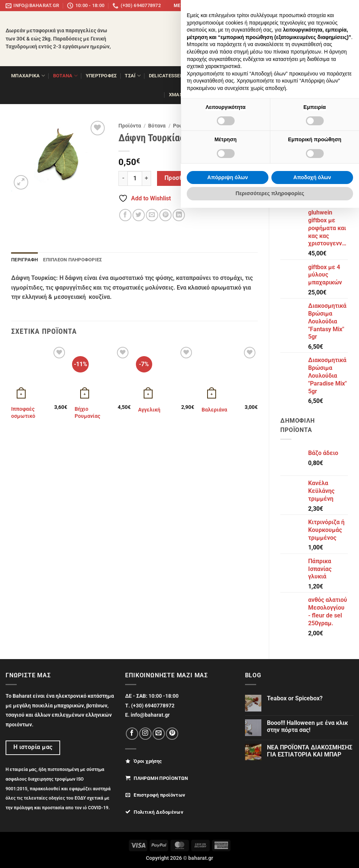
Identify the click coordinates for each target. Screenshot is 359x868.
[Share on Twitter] (139, 215)
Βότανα (157, 126)
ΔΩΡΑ (334, 76)
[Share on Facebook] (125, 215)
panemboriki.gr (282, 6)
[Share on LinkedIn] (179, 215)
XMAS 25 (182, 95)
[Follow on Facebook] (308, 6)
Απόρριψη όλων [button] (227, 838)
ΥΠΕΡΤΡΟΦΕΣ (101, 76)
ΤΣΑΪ (133, 76)
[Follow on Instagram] (315, 6)
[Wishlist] (347, 45)
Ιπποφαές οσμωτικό (23, 413)
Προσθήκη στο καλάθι (195, 178)
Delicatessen (169, 76)
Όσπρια (252, 76)
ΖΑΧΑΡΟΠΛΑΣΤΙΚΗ (293, 76)
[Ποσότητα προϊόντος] (135, 178)
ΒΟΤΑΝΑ (65, 76)
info (347, 6)
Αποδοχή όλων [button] (312, 838)
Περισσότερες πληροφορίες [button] (270, 854)
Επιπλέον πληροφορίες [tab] (72, 260)
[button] (290, 33)
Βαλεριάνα (214, 410)
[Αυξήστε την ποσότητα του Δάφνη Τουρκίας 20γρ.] (147, 178)
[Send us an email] (322, 6)
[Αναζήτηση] (338, 33)
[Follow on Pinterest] (330, 6)
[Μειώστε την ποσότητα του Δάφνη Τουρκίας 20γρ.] (123, 178)
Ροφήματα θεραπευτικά (202, 126)
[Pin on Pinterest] (165, 215)
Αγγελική (149, 410)
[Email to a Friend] (152, 215)
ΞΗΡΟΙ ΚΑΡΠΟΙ (216, 76)
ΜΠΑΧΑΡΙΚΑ (28, 76)
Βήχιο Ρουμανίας (87, 413)
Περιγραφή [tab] (25, 260)
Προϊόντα (130, 126)
